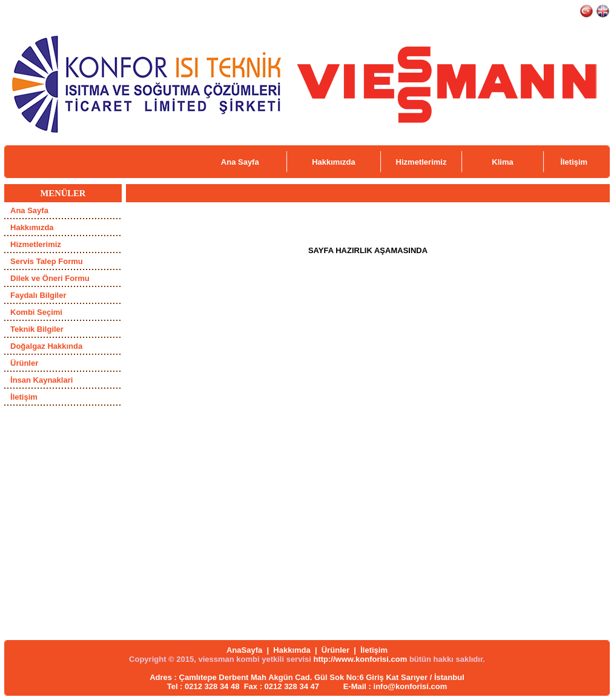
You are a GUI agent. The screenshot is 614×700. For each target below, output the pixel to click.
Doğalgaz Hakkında (46, 346)
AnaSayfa (244, 650)
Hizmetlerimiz (421, 162)
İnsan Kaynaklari (41, 380)
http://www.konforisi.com (360, 659)
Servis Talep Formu (47, 261)
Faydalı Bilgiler (38, 295)
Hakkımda (292, 650)
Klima (502, 162)
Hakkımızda (334, 162)
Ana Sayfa (240, 162)
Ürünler (24, 363)
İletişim (574, 162)
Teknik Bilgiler (37, 329)
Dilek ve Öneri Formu (50, 278)
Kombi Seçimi (36, 312)
